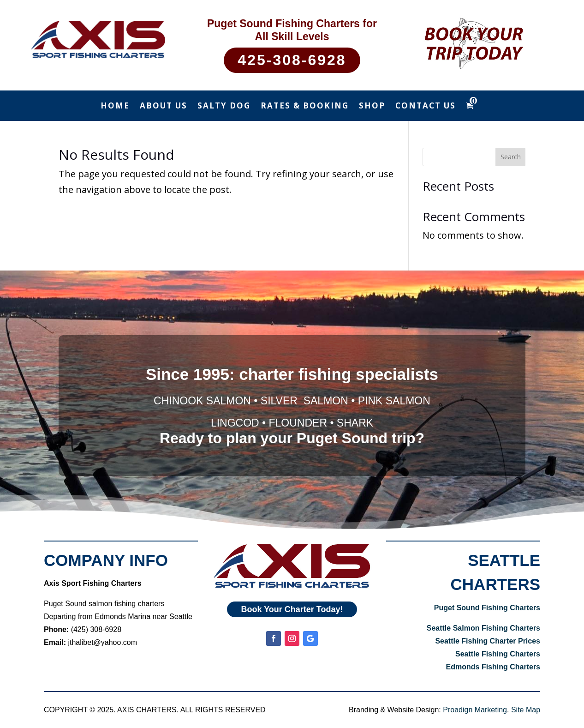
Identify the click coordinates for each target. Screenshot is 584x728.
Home (115, 107)
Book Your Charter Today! (292, 608)
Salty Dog (224, 107)
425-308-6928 (292, 60)
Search (511, 157)
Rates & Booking (305, 107)
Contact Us (426, 107)
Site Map (526, 710)
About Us (164, 107)
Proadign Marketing (475, 710)
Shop (372, 107)
